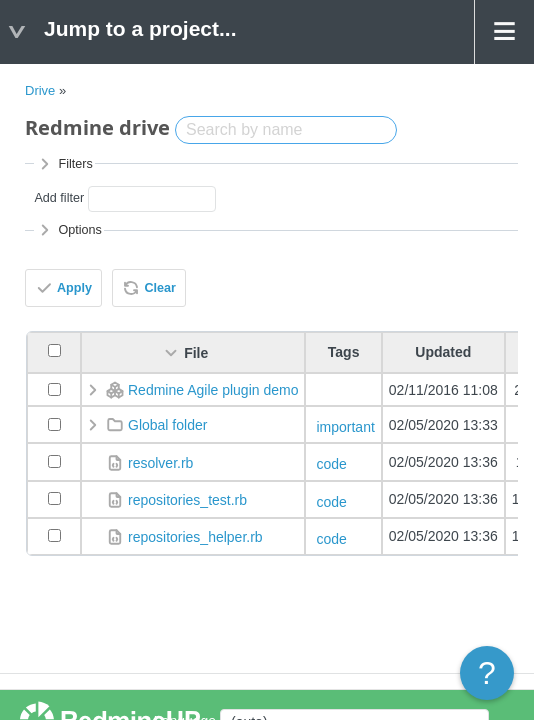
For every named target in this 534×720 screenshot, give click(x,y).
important (345, 427)
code (331, 464)
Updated (443, 352)
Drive (40, 90)
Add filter (59, 198)
